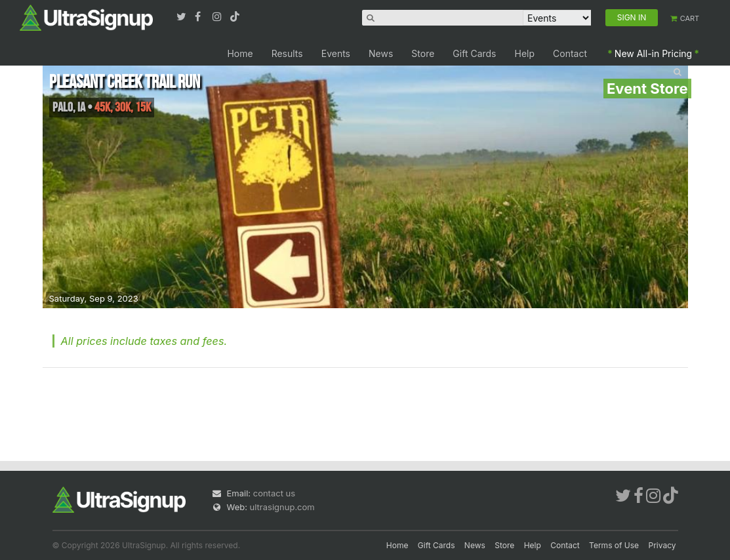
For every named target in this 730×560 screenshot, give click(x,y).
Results (287, 53)
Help (525, 53)
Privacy (662, 545)
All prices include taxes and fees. (144, 341)
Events (336, 53)
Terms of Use (614, 545)
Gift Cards (474, 53)
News (381, 53)
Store (423, 53)
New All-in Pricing (653, 53)
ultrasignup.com (282, 507)
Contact (570, 53)
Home (240, 53)
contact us (274, 493)
